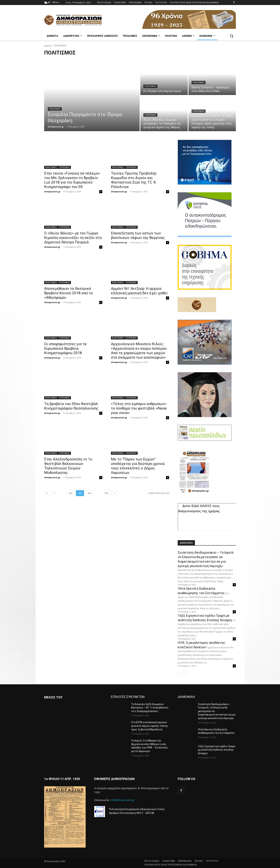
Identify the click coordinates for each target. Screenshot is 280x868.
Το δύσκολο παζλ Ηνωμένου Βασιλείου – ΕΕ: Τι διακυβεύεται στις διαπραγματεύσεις (150, 708)
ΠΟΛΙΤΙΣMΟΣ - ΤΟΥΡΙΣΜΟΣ (58, 167)
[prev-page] (47, 493)
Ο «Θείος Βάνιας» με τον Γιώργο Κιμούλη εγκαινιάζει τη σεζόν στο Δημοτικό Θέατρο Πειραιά (73, 238)
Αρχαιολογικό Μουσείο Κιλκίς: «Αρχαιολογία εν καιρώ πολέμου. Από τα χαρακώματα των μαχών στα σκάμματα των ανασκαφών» (139, 351)
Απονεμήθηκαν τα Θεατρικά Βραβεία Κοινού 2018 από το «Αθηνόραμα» (68, 293)
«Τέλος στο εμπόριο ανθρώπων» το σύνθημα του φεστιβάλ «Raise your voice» (139, 408)
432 (70, 493)
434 (89, 493)
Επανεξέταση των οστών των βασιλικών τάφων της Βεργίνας (138, 235)
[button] (232, 36)
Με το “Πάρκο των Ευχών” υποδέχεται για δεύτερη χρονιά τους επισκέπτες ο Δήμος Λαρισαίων (138, 466)
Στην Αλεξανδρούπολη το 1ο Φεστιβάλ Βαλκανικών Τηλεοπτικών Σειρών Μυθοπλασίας (68, 466)
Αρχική (48, 46)
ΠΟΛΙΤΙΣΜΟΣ (55, 109)
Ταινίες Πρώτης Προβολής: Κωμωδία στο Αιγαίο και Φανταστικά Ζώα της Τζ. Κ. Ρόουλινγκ (134, 180)
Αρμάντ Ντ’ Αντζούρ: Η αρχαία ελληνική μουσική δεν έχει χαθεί (139, 291)
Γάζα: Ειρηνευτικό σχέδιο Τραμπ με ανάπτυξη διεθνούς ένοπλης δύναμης (217, 750)
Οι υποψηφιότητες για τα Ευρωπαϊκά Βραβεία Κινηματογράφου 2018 (65, 348)
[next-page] (115, 493)
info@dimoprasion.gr (122, 800)
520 (106, 493)
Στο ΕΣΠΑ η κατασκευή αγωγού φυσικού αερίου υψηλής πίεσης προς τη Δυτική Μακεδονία (150, 726)
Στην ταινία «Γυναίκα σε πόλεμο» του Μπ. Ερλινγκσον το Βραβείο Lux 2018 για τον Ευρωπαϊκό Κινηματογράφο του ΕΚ (72, 180)
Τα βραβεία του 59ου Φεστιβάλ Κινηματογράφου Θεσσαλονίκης (71, 406)
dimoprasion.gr (52, 192)
